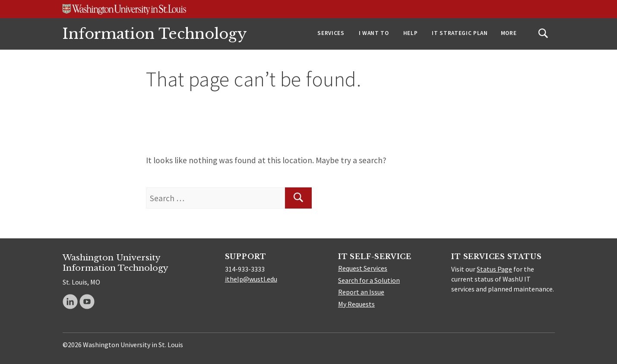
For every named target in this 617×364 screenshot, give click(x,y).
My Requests (356, 304)
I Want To (374, 33)
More (509, 33)
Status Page (494, 269)
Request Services (363, 268)
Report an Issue (361, 292)
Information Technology (155, 34)
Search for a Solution (369, 280)
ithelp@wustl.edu (251, 279)
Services (331, 33)
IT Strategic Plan (460, 33)
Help (411, 33)
